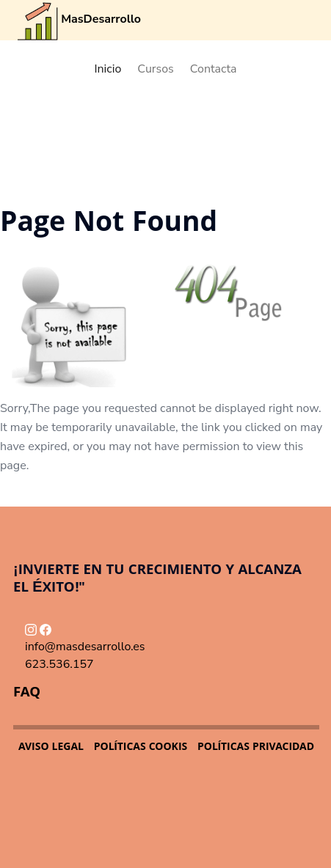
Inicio (108, 69)
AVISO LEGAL (51, 748)
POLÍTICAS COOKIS (141, 748)
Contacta (214, 69)
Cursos (156, 69)
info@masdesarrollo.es (85, 647)
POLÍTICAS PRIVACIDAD (256, 748)
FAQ (27, 694)
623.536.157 (59, 664)
